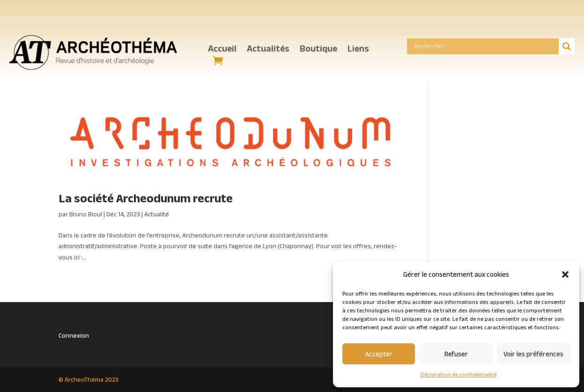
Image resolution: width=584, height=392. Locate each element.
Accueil (222, 49)
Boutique (318, 49)
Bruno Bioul (86, 214)
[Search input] (485, 46)
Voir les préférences (533, 354)
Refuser (456, 354)
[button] (565, 274)
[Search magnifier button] (567, 46)
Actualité (157, 214)
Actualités (268, 49)
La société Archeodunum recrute (146, 198)
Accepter (379, 354)
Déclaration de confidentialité (458, 374)
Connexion (74, 335)
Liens (358, 49)
